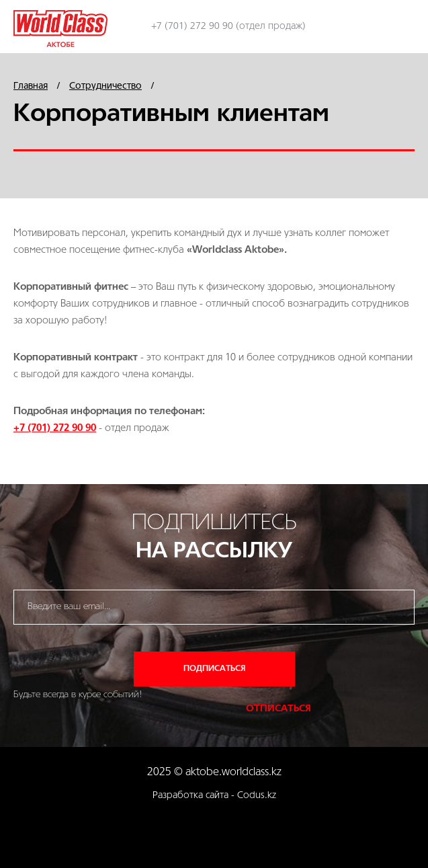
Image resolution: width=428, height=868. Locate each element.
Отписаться (279, 709)
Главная (31, 86)
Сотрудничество (105, 86)
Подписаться (214, 669)
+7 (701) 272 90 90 (55, 429)
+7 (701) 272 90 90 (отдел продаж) (228, 27)
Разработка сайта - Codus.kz (214, 796)
